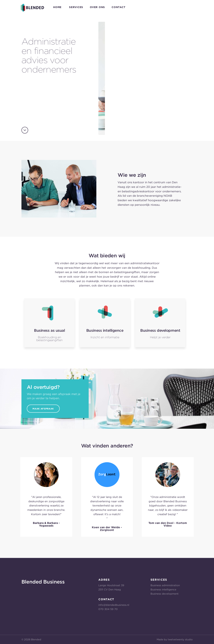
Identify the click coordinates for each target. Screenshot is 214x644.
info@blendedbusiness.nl (114, 605)
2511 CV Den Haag (110, 590)
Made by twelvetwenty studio (175, 639)
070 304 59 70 (108, 609)
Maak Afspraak (43, 409)
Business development (164, 594)
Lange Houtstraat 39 (111, 585)
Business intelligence (163, 590)
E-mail (189, 7)
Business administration (165, 585)
